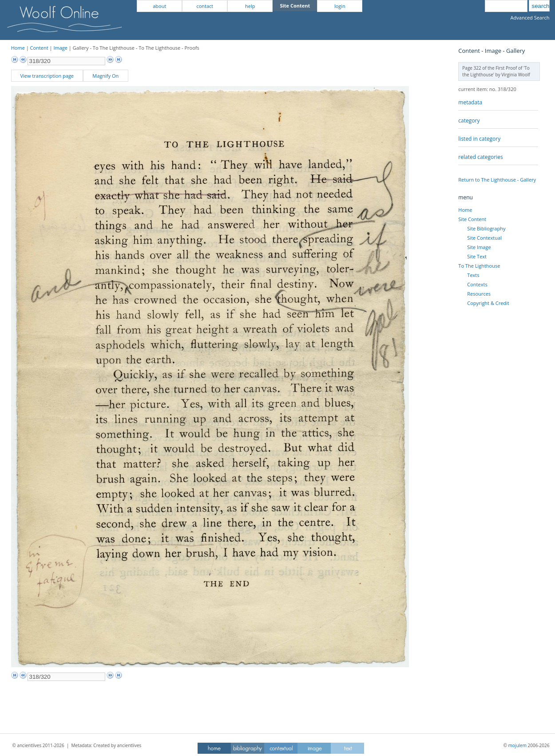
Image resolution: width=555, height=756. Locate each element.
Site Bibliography (486, 228)
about (159, 6)
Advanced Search (530, 18)
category (469, 121)
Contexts (477, 284)
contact (205, 6)
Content (39, 48)
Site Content (472, 219)
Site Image (479, 247)
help (250, 6)
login (340, 6)
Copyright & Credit (488, 303)
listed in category (479, 139)
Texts (473, 275)
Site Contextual (484, 238)
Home (18, 48)
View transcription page (47, 76)
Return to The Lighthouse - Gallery (497, 180)
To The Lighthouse (479, 266)
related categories (480, 157)
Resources (479, 294)
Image (60, 48)
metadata (470, 102)
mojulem (517, 745)
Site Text (477, 256)
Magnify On (105, 76)
